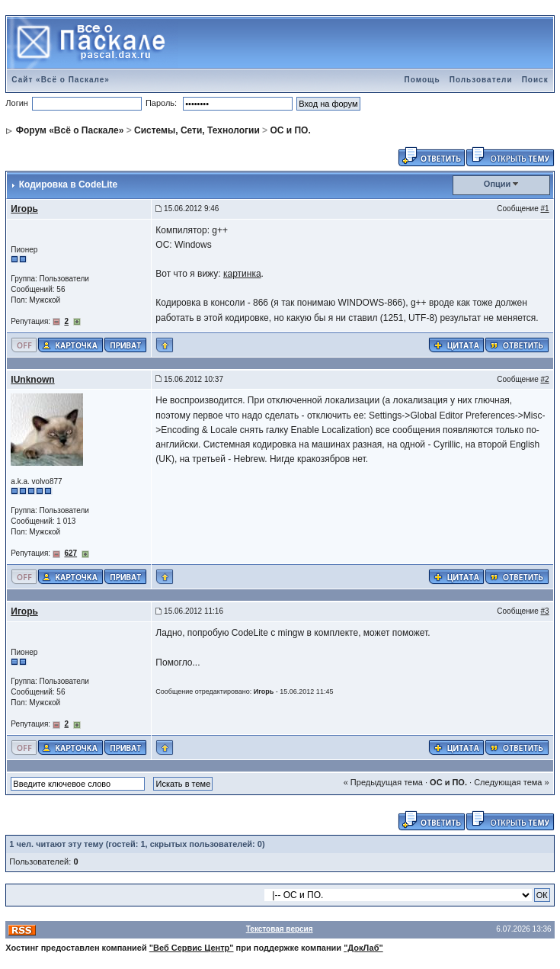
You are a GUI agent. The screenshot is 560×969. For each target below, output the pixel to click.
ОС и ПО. (290, 130)
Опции (498, 184)
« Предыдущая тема (383, 782)
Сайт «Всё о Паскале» (61, 80)
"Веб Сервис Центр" (192, 948)
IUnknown (32, 380)
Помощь (422, 80)
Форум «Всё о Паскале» (70, 130)
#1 (545, 209)
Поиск (535, 80)
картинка (242, 274)
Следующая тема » (511, 782)
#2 (545, 379)
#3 (545, 611)
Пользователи (481, 80)
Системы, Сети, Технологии (197, 130)
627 (70, 553)
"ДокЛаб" (363, 948)
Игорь (24, 209)
